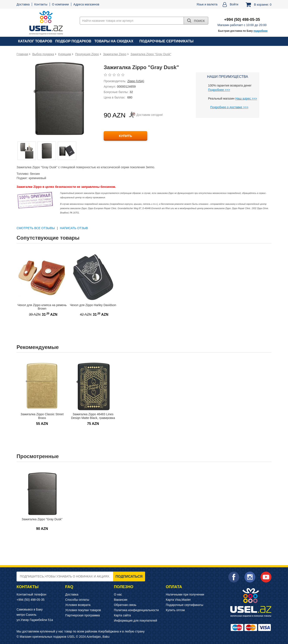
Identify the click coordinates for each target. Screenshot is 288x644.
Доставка (23, 4)
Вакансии (121, 600)
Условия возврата (78, 605)
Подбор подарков (73, 41)
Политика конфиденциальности (136, 610)
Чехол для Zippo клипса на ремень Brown (42, 307)
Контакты (41, 4)
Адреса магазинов (86, 4)
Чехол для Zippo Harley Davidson (93, 305)
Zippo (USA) (136, 81)
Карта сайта (122, 615)
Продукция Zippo (87, 54)
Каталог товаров (35, 41)
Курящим (65, 54)
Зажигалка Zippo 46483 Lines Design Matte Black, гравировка (93, 416)
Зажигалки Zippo (115, 54)
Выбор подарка (43, 54)
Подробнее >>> (219, 90)
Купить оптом (175, 610)
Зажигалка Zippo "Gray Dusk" (151, 54)
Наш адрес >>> (246, 98)
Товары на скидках (114, 41)
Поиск (196, 20)
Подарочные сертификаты (166, 41)
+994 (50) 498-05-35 (30, 600)
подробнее (260, 31)
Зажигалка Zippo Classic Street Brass (42, 416)
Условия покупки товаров (83, 610)
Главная (22, 54)
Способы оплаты (77, 600)
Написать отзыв (74, 228)
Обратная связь (125, 605)
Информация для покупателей (136, 621)
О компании (60, 4)
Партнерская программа (82, 615)
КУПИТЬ (125, 136)
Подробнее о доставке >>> (229, 107)
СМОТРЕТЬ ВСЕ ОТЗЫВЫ (36, 228)
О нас (118, 594)
